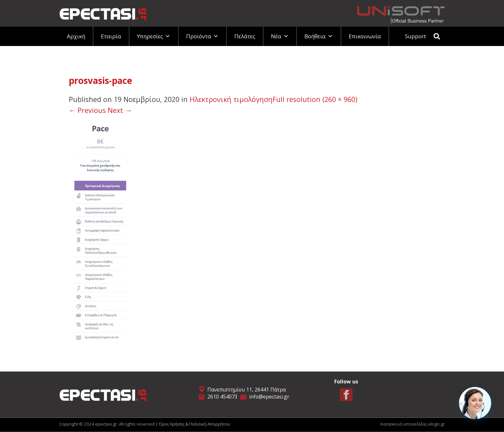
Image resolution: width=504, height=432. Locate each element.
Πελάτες (245, 36)
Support (415, 36)
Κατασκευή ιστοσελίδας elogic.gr (413, 424)
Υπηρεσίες (154, 36)
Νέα (280, 36)
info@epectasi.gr (269, 397)
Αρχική (76, 36)
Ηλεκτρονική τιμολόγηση (231, 99)
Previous (87, 110)
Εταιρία (111, 36)
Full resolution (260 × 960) (315, 99)
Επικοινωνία (365, 36)
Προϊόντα (202, 36)
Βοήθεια (319, 36)
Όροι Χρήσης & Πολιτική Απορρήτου (194, 424)
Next (120, 110)
